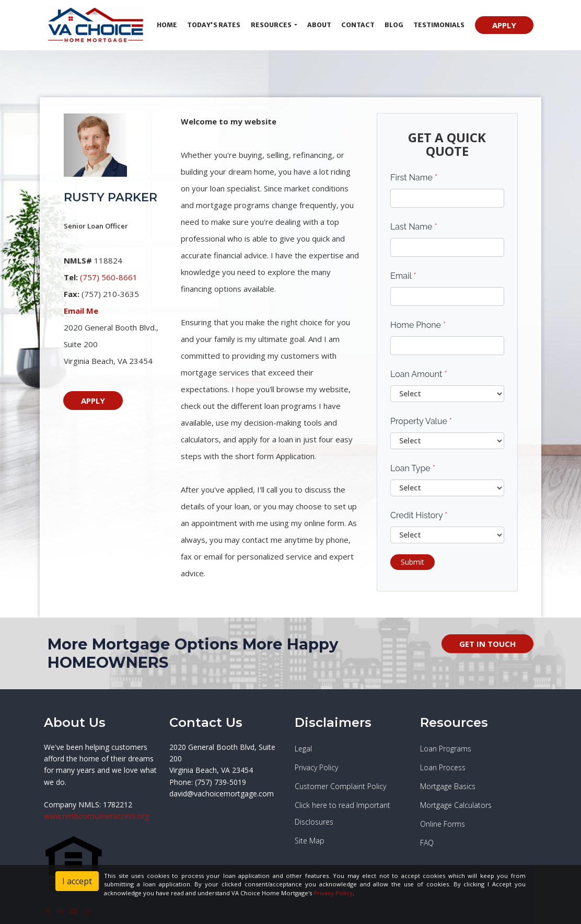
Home (167, 25)
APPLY (504, 25)
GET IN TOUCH (487, 644)
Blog (394, 25)
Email (403, 276)
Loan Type (413, 468)
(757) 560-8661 (109, 277)
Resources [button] (272, 25)
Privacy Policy (333, 893)
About (319, 25)
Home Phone (418, 325)
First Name (414, 178)
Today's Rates (214, 25)
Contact (358, 25)
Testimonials (439, 25)
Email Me (81, 311)
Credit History (419, 515)
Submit (412, 562)
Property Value (421, 421)
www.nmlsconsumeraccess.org (96, 816)
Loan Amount (419, 374)
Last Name (414, 227)
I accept (77, 881)
